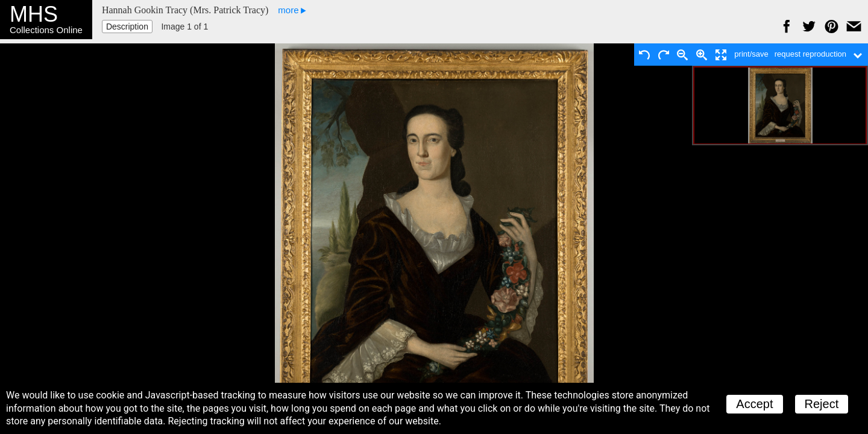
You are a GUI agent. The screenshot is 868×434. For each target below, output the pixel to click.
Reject (822, 404)
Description (127, 27)
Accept (754, 404)
